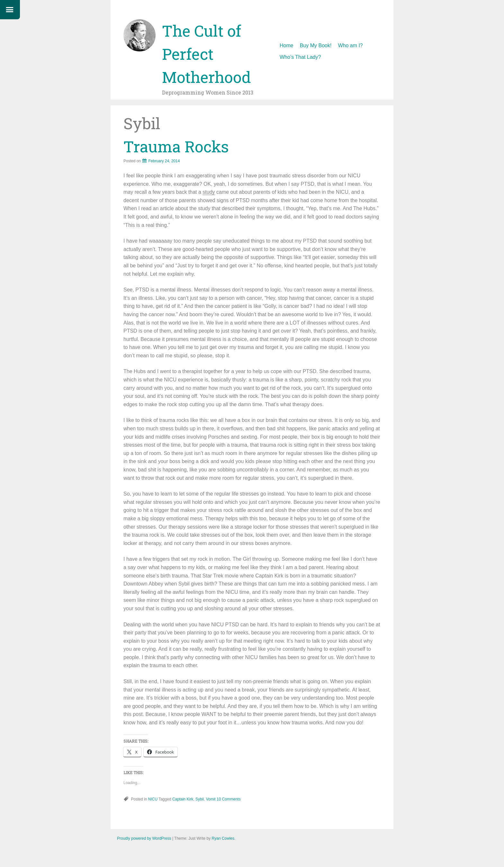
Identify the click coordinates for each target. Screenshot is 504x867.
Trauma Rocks (176, 146)
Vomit (211, 799)
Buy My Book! (316, 45)
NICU (153, 799)
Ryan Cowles (223, 838)
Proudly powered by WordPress (144, 838)
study (209, 192)
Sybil (200, 799)
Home (287, 45)
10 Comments (229, 799)
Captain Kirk (183, 799)
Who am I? (350, 45)
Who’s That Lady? (300, 57)
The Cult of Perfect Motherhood (207, 54)
